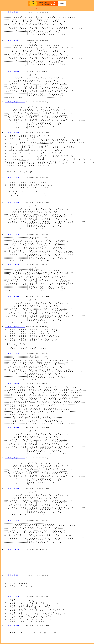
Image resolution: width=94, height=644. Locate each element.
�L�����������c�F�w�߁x (47, 9)
